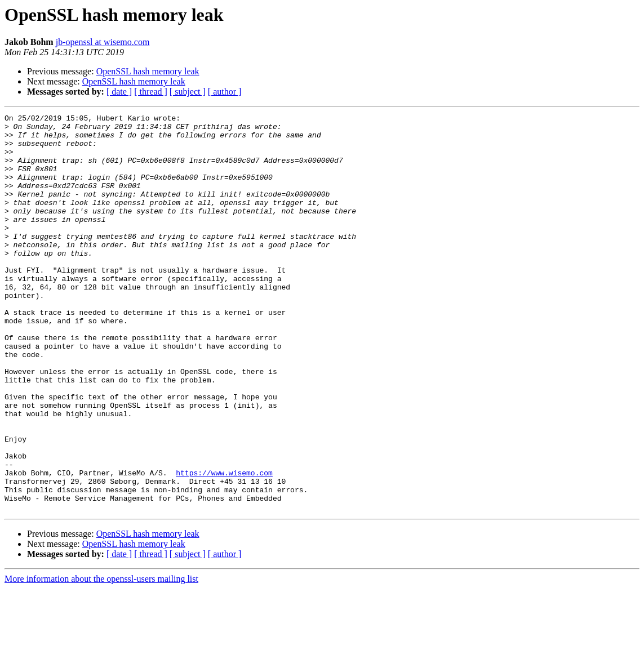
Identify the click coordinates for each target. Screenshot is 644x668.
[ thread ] (151, 92)
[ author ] (225, 92)
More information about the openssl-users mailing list (101, 658)
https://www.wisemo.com (224, 545)
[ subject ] (188, 92)
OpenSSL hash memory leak (148, 71)
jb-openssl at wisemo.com (103, 42)
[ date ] (119, 92)
